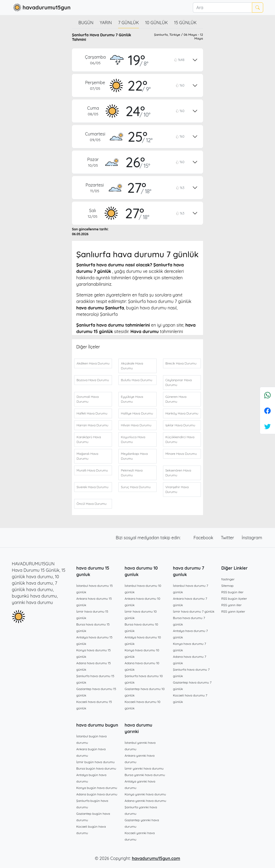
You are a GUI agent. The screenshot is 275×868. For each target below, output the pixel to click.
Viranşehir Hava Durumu (177, 489)
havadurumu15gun (41, 8)
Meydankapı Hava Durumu (134, 456)
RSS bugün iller (232, 592)
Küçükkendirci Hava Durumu (180, 439)
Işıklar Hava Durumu (180, 425)
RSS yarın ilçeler (233, 611)
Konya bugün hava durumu (97, 788)
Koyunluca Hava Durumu (133, 439)
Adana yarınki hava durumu (145, 801)
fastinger (228, 579)
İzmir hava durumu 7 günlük (194, 611)
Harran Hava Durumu (92, 425)
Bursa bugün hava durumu (96, 768)
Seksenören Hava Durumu (178, 473)
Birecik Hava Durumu (181, 363)
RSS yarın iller (231, 605)
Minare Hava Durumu (181, 454)
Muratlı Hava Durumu (92, 470)
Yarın (106, 23)
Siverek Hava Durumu (93, 487)
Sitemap (227, 586)
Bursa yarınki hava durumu (145, 775)
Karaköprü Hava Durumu (89, 439)
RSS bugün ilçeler (234, 599)
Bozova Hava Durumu (93, 380)
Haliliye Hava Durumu (137, 413)
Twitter (228, 538)
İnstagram (252, 538)
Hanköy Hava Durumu (182, 413)
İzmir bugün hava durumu (95, 762)
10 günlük (157, 23)
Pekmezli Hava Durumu (132, 473)
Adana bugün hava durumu (97, 794)
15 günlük (185, 23)
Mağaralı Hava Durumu (87, 456)
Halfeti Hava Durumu (92, 413)
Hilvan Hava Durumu (136, 425)
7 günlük (129, 23)
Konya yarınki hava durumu (145, 794)
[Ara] (222, 8)
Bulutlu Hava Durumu (137, 380)
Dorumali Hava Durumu (88, 399)
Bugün (86, 23)
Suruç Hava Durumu (136, 487)
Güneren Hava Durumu (176, 399)
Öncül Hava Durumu (91, 504)
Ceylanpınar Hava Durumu (179, 382)
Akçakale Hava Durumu (132, 366)
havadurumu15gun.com (156, 858)
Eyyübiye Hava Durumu (132, 399)
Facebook (204, 538)
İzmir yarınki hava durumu (144, 768)
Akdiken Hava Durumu (93, 363)
